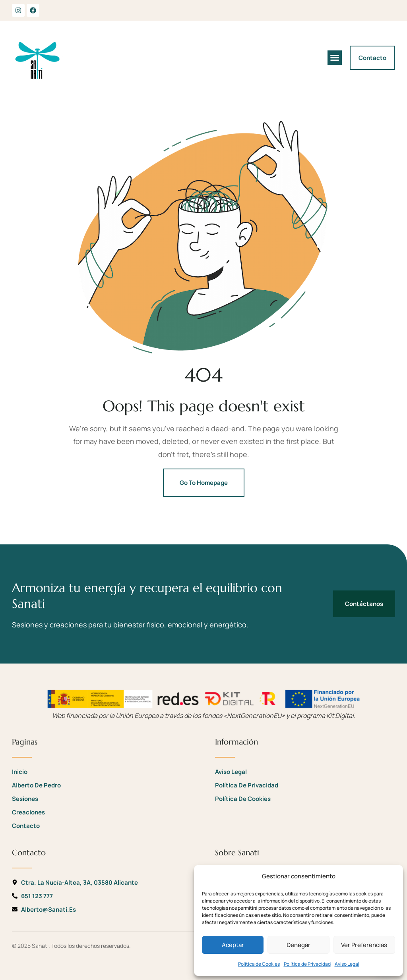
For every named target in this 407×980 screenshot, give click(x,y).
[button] (335, 58)
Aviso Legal (347, 964)
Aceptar (233, 945)
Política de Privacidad (307, 964)
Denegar (298, 945)
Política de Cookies (259, 964)
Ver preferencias (364, 945)
